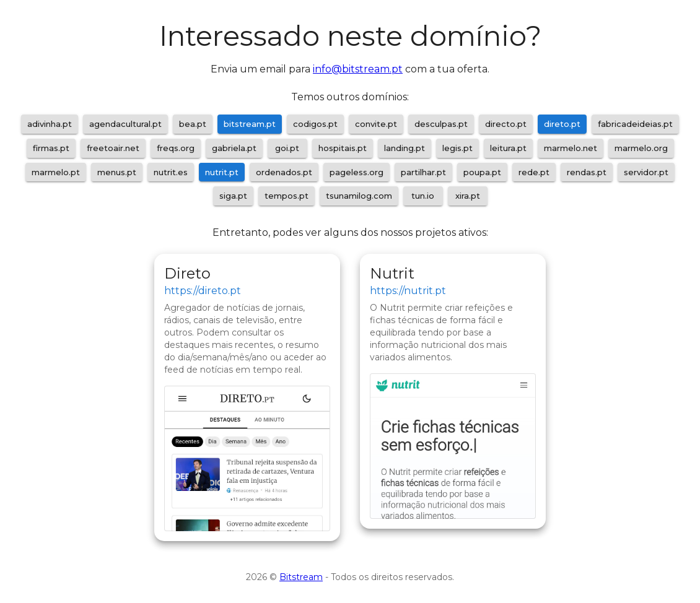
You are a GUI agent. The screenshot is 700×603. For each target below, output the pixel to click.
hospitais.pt (343, 148)
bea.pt (193, 124)
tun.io (423, 196)
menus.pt (117, 172)
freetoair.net (113, 148)
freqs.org (176, 148)
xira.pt (468, 196)
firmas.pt (51, 148)
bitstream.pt (250, 124)
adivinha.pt (50, 124)
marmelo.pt (56, 172)
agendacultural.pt (125, 124)
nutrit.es (171, 172)
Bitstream (301, 577)
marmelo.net (571, 148)
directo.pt (506, 124)
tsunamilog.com (359, 196)
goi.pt (287, 148)
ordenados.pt (284, 172)
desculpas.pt (441, 124)
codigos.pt (315, 124)
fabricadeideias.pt (635, 124)
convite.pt (376, 124)
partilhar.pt (423, 172)
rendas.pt (587, 172)
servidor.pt (646, 172)
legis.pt (457, 148)
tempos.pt (287, 196)
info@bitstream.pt (358, 69)
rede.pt (534, 172)
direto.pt (562, 124)
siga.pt (233, 196)
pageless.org (357, 172)
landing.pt (405, 148)
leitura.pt (508, 148)
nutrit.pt (222, 172)
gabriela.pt (234, 148)
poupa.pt (482, 172)
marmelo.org (641, 148)
